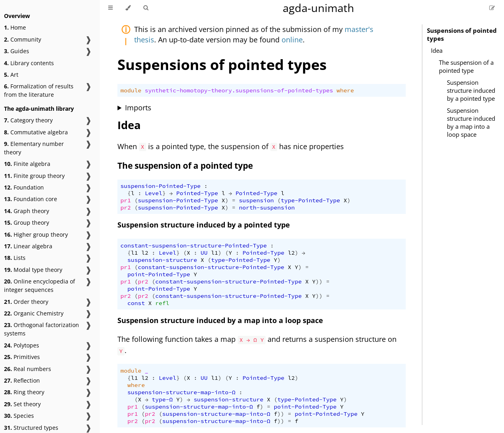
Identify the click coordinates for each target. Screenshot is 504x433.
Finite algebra (27, 164)
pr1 (126, 200)
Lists (15, 258)
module (131, 90)
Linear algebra (28, 246)
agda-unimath (318, 8)
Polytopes (22, 345)
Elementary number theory (34, 148)
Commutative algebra (36, 132)
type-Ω (162, 399)
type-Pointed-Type (310, 200)
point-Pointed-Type (159, 274)
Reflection (22, 380)
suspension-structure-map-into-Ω (182, 392)
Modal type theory (33, 270)
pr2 (126, 208)
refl (162, 303)
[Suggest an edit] (492, 8)
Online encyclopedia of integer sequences (40, 285)
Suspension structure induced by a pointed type (471, 90)
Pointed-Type (197, 193)
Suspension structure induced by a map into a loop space (471, 122)
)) (319, 281)
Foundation (24, 187)
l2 (145, 253)
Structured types (31, 428)
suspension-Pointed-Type (161, 186)
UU (204, 253)
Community (23, 39)
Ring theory (24, 392)
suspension (256, 200)
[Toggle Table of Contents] (110, 8)
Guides (17, 51)
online (292, 40)
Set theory (22, 404)
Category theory (28, 120)
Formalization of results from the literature (39, 90)
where (345, 90)
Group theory (27, 222)
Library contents (29, 63)
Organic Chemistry (34, 313)
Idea (437, 50)
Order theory (26, 302)
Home (15, 27)
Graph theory (27, 211)
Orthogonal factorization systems (42, 329)
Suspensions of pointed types (462, 34)
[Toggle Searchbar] (146, 8)
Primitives (22, 357)
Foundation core (31, 199)
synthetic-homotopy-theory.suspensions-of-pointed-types (239, 90)
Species (19, 416)
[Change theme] (128, 8)
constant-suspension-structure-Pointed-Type (194, 245)
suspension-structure (162, 260)
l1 (134, 253)
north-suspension (267, 208)
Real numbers (28, 369)
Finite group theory (34, 176)
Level (154, 193)
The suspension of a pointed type (466, 66)
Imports (138, 108)
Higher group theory (36, 234)
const (136, 303)
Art (11, 75)
